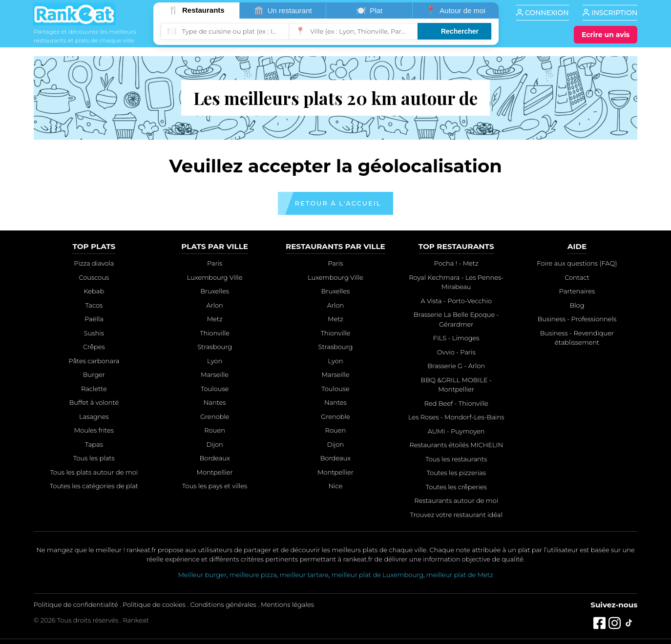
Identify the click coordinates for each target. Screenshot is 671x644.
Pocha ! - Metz (456, 263)
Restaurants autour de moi (456, 500)
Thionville (215, 333)
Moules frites (94, 430)
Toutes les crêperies (456, 487)
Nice (335, 486)
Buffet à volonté (94, 402)
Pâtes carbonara (94, 361)
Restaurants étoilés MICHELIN (456, 445)
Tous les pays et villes (215, 486)
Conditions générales (223, 604)
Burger (94, 374)
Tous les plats (94, 458)
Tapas (94, 444)
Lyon (215, 361)
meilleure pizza (253, 575)
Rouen (215, 430)
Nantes (215, 402)
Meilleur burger (202, 575)
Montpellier (215, 472)
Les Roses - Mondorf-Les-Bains (456, 417)
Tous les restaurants (456, 459)
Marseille (215, 374)
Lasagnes (94, 416)
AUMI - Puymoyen (456, 431)
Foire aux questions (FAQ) (577, 263)
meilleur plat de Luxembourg (377, 575)
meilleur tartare (304, 575)
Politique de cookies (154, 604)
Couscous (94, 277)
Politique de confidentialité (76, 604)
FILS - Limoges (456, 338)
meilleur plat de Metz (460, 575)
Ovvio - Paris (456, 352)
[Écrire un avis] (606, 35)
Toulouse (215, 389)
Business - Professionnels (577, 319)
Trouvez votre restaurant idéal (456, 515)
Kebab (94, 291)
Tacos (94, 305)
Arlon (214, 305)
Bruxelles (215, 291)
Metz (215, 319)
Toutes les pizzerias (456, 473)
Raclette (94, 389)
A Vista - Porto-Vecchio (456, 301)
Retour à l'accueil (338, 203)
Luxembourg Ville (215, 277)
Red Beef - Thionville (456, 403)
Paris (215, 263)
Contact (577, 277)
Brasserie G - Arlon (456, 366)
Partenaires (577, 291)
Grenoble (215, 416)
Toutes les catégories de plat (94, 486)
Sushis (94, 333)
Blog (577, 305)
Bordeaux (215, 458)
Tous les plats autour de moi (94, 472)
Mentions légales (287, 604)
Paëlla (94, 319)
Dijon (214, 444)
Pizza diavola (94, 263)
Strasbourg (215, 347)
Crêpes (94, 347)
